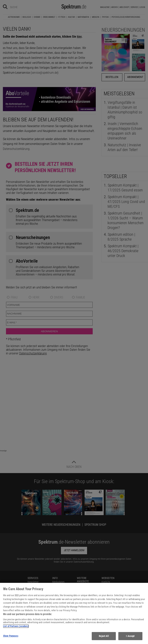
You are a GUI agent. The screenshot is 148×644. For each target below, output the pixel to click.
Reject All (104, 636)
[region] (74, 613)
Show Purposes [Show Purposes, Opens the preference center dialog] (11, 636)
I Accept (130, 636)
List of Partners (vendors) (16, 626)
